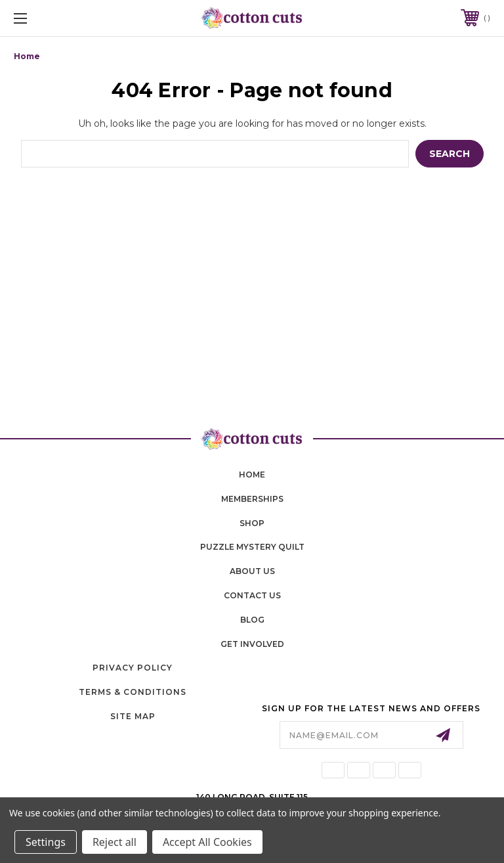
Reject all (115, 842)
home (252, 475)
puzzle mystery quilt (252, 547)
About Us (252, 571)
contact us (252, 595)
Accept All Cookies (207, 842)
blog (252, 620)
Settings (46, 842)
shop (252, 523)
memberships (252, 499)
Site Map (133, 716)
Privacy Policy (133, 668)
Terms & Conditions (133, 692)
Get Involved (252, 644)
